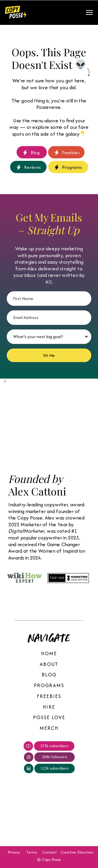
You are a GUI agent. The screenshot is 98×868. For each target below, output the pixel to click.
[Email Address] (49, 317)
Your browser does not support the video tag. (17, 818)
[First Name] (49, 299)
